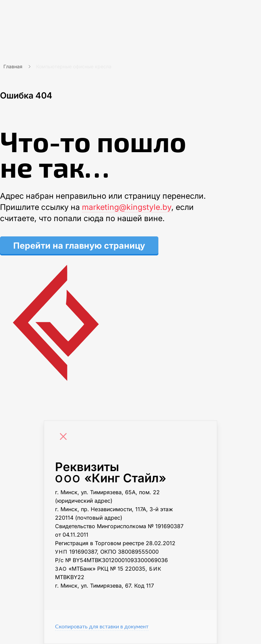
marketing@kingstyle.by (127, 207)
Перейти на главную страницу (79, 246)
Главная (13, 66)
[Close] (65, 437)
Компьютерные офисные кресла (74, 66)
